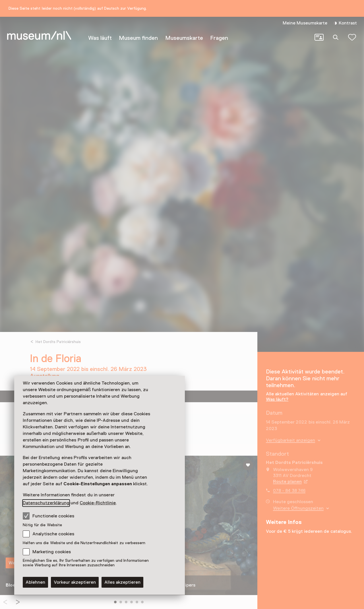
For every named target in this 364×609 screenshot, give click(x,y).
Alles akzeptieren (122, 582)
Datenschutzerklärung (46, 503)
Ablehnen (35, 582)
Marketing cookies (52, 552)
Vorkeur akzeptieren (75, 582)
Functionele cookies (48, 516)
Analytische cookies (53, 534)
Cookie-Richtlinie (98, 503)
